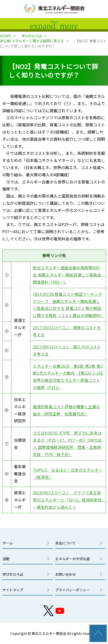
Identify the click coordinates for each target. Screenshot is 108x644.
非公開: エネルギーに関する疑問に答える (32, 41)
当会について (65, 543)
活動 (6, 559)
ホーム (8, 543)
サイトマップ (13, 590)
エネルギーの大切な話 (72, 559)
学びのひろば (32, 36)
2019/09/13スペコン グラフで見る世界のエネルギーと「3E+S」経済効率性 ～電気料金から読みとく (69, 500)
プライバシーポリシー (72, 590)
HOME (5, 36)
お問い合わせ (65, 574)
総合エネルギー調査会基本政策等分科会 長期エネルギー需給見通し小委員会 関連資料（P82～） (69, 275)
